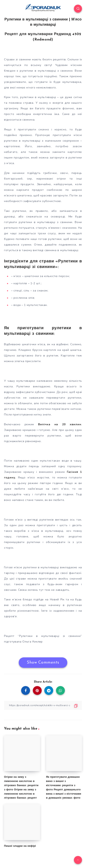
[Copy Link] (43, 705)
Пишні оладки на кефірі (20, 846)
